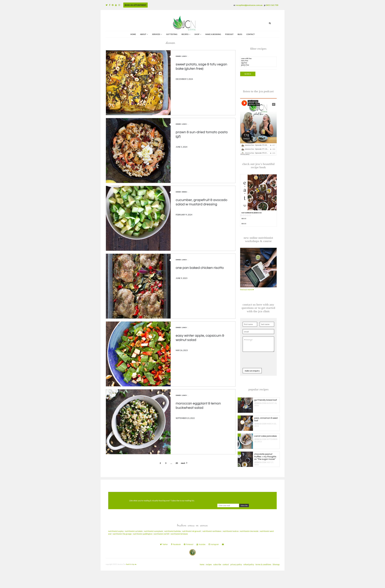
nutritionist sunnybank (153, 531)
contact (250, 34)
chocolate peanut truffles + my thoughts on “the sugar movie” (265, 457)
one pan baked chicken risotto (200, 268)
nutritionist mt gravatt (192, 531)
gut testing (172, 34)
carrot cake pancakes (266, 436)
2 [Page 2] (160, 463)
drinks (184, 192)
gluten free (258, 65)
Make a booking (213, 34)
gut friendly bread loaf (266, 400)
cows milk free (258, 58)
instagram (214, 544)
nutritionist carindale (134, 531)
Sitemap (276, 564)
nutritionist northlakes (212, 531)
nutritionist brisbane (179, 534)
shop (197, 34)
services (156, 34)
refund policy (249, 564)
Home (133, 34)
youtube (201, 544)
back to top (131, 564)
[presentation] (262, 364)
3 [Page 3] (166, 463)
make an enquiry (252, 371)
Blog (240, 34)
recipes (185, 34)
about (143, 34)
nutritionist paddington (143, 534)
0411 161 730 (272, 5)
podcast (229, 34)
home (202, 564)
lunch (184, 56)
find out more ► (247, 289)
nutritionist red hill (161, 534)
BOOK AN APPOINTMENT (135, 5)
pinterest (189, 544)
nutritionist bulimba (173, 531)
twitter (164, 544)
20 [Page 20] (177, 463)
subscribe (217, 564)
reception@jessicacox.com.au (249, 5)
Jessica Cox (260, 403)
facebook (176, 544)
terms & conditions (263, 564)
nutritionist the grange (122, 534)
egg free (258, 63)
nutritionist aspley (116, 531)
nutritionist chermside (249, 531)
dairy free (258, 61)
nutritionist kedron (231, 531)
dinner (178, 56)
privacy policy (236, 564)
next (183, 463)
